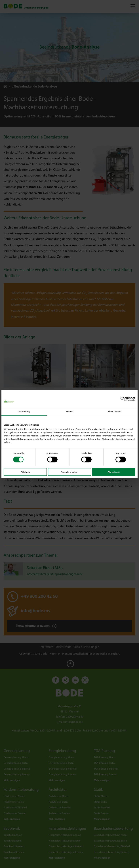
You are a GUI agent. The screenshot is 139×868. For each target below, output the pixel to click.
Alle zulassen (114, 472)
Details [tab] (69, 412)
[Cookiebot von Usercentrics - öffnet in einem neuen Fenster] (120, 399)
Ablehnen (25, 472)
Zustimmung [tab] (24, 412)
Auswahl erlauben (70, 472)
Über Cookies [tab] (115, 412)
